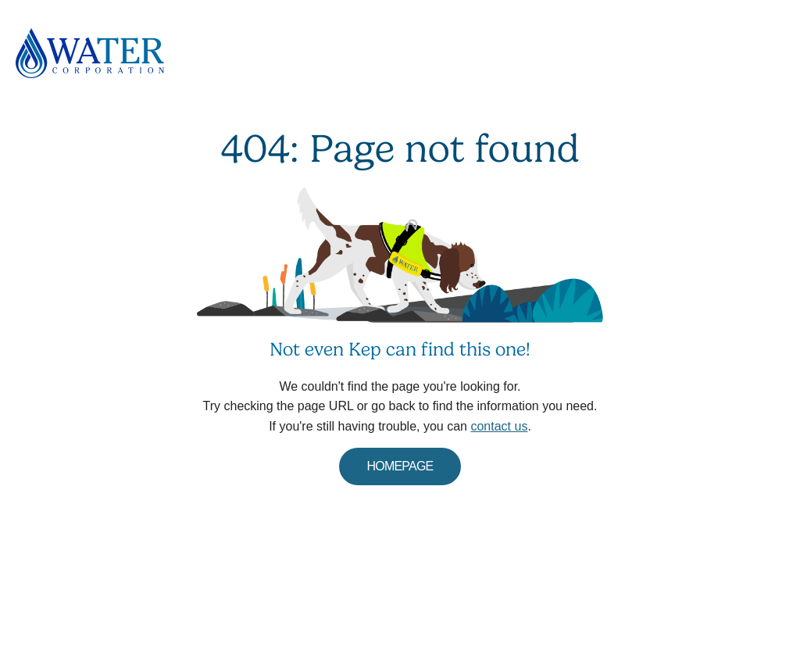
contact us (499, 426)
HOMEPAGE (400, 466)
